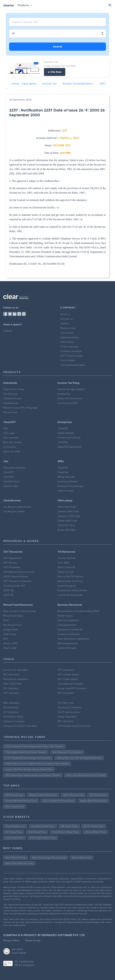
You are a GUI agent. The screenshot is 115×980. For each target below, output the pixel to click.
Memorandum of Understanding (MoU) (78, 611)
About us (65, 314)
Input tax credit (12, 451)
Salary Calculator (67, 717)
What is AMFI (10, 643)
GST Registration (13, 558)
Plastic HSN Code (67, 521)
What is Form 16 (66, 567)
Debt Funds (10, 634)
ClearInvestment (13, 398)
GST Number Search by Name (74, 726)
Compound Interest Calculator (20, 726)
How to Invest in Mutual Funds (20, 611)
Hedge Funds (11, 630)
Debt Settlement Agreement (74, 639)
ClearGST (63, 428)
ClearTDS (63, 442)
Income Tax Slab (67, 558)
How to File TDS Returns (71, 576)
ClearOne (63, 472)
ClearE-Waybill (66, 433)
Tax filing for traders (14, 511)
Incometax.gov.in (67, 586)
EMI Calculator (11, 674)
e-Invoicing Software (69, 438)
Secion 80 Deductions (70, 398)
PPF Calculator (66, 670)
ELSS (6, 620)
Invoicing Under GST (14, 586)
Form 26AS (63, 563)
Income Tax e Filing (14, 389)
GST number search (68, 674)
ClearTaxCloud (11, 481)
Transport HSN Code (69, 516)
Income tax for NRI (68, 403)
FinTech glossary (69, 347)
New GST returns (12, 442)
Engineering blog (69, 337)
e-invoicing (9, 447)
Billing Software (66, 477)
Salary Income (65, 572)
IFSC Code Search (68, 679)
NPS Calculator (66, 693)
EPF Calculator (66, 721)
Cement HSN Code (68, 511)
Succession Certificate (70, 630)
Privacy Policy (11, 940)
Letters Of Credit (67, 648)
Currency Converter (14, 721)
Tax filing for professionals (17, 507)
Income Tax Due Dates (70, 595)
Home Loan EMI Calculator (72, 688)
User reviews (67, 333)
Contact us (66, 319)
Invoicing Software (68, 481)
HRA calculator (11, 703)
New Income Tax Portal (70, 581)
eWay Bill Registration (70, 447)
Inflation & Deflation (68, 620)
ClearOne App (65, 491)
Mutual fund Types (13, 616)
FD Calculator (11, 712)
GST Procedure (12, 567)
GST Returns (10, 563)
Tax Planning (10, 394)
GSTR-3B (8, 595)
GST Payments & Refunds (17, 581)
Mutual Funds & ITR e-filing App (20, 408)
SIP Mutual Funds (13, 625)
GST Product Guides (71, 356)
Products (26, 5)
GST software (11, 438)
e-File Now (55, 72)
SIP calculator (11, 688)
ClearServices (11, 403)
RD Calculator (11, 707)
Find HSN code (66, 703)
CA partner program (14, 468)
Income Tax (64, 394)
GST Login (9, 433)
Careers (65, 323)
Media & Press (68, 328)
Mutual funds (10, 412)
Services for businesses (70, 486)
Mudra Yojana (65, 616)
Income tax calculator (15, 670)
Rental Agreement (68, 643)
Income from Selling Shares (73, 590)
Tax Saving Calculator (69, 707)
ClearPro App (11, 486)
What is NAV (10, 648)
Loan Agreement (67, 625)
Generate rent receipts (70, 684)
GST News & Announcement (19, 572)
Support (8, 331)
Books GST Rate (67, 530)
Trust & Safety (68, 360)
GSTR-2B (8, 590)
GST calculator (11, 693)
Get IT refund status (69, 712)
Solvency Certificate (69, 634)
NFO (6, 639)
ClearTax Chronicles (71, 351)
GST (6, 428)
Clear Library (67, 342)
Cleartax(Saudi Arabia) (73, 365)
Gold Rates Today (13, 717)
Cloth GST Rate (66, 525)
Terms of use (33, 940)
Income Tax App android (71, 389)
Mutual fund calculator (16, 679)
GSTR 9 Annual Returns (16, 576)
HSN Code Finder (67, 507)
